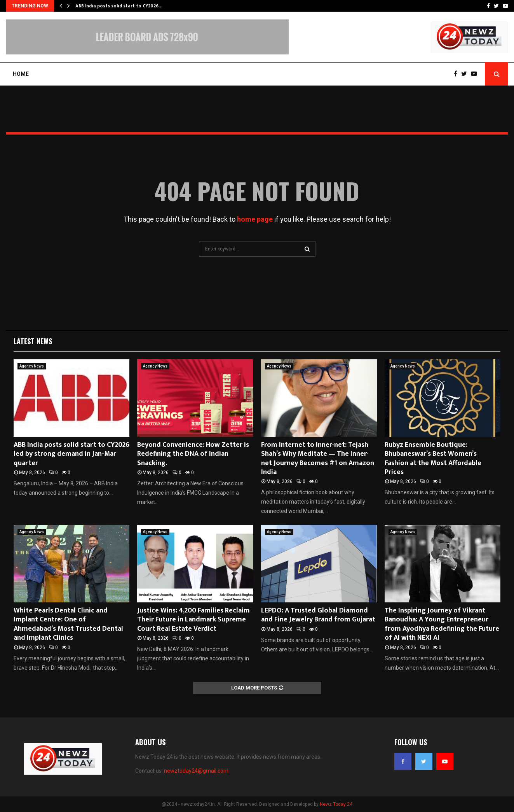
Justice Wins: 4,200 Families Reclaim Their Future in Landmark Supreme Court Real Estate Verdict (193, 620)
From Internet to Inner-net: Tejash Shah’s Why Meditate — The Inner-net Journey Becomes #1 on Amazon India (318, 458)
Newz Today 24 (336, 804)
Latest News (33, 341)
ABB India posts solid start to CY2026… (119, 6)
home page (255, 219)
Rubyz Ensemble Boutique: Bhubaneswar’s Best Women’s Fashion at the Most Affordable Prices (433, 458)
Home (21, 74)
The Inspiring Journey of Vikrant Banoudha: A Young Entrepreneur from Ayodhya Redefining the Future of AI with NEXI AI (442, 624)
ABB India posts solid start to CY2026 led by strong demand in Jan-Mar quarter (71, 454)
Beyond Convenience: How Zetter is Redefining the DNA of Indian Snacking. (193, 454)
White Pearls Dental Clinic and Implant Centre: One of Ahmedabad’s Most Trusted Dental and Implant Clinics (68, 624)
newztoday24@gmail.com (196, 771)
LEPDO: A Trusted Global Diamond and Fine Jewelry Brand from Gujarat (318, 615)
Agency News (32, 366)
